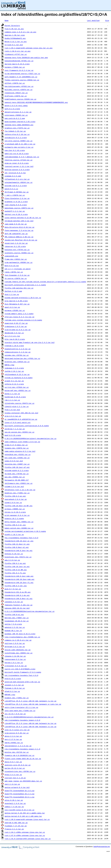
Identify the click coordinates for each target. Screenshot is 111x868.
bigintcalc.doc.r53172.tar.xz (18, 557)
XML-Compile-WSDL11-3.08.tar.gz (19, 237)
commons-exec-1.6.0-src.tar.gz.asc (20, 32)
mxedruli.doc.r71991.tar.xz (17, 493)
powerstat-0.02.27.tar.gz (16, 323)
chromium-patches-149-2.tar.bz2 (19, 221)
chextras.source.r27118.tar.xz (19, 160)
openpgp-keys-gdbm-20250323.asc (19, 125)
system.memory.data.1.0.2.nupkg (19, 314)
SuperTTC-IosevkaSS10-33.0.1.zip (20, 797)
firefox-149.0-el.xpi (14, 614)
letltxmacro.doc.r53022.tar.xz (19, 483)
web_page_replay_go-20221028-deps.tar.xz (23, 781)
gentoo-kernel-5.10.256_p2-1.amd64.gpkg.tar (25, 813)
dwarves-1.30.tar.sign (15, 35)
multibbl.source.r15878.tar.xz (19, 90)
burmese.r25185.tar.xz (15, 310)
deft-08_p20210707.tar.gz (16, 234)
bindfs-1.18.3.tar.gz (14, 534)
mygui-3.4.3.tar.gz (13, 775)
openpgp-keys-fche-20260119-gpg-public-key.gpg (26, 57)
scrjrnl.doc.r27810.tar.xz (17, 387)
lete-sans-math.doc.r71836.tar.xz (20, 711)
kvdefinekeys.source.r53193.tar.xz (20, 99)
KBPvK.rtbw (9, 365)
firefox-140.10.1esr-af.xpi (17, 467)
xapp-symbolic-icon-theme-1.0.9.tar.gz (22, 442)
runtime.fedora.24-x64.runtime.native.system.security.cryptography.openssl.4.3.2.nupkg (45, 282)
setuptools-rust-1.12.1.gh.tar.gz (20, 490)
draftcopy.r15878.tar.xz (16, 96)
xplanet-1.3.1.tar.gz (14, 685)
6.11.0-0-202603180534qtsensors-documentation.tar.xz (29, 717)
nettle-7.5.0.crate (13, 624)
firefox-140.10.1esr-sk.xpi (17, 566)
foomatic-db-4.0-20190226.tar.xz (20, 755)
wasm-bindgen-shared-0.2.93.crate (20, 122)
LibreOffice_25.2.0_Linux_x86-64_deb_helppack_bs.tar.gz (31, 723)
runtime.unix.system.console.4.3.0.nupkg (23, 320)
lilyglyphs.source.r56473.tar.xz (20, 403)
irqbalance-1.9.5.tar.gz (16, 326)
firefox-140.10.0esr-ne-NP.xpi (19, 506)
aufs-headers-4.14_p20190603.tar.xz (21, 77)
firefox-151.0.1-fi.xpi (15, 573)
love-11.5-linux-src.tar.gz (17, 730)
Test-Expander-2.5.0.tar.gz (17, 275)
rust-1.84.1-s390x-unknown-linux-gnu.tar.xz (25, 832)
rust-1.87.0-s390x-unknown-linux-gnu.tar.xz (25, 835)
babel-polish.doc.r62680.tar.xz (19, 528)
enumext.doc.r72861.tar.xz (17, 698)
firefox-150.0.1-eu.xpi (15, 563)
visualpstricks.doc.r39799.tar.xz (20, 771)
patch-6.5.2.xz (11, 189)
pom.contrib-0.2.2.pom (15, 118)
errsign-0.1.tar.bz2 (14, 45)
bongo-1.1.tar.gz (12, 394)
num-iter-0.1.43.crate (15, 150)
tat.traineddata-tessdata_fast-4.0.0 (21, 675)
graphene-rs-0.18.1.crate (16, 202)
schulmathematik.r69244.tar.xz (19, 182)
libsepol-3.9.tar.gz (14, 602)
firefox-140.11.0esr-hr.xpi (17, 544)
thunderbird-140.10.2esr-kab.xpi (20, 579)
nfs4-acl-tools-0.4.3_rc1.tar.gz (20, 317)
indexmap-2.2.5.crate (14, 368)
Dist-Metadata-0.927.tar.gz (17, 304)
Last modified (93, 20)
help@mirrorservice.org (102, 847)
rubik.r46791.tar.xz (14, 272)
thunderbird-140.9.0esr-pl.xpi (19, 598)
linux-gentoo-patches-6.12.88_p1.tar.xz (23, 218)
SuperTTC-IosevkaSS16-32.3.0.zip (20, 791)
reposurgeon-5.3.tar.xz (15, 659)
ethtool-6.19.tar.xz (14, 554)
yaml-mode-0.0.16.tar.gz (16, 224)
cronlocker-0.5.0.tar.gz (16, 666)
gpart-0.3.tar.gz (12, 307)
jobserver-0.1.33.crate (15, 246)
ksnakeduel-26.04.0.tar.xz (17, 621)
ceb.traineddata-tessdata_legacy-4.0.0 (22, 720)
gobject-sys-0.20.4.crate (16, 214)
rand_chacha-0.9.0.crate (16, 205)
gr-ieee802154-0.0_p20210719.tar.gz (21, 419)
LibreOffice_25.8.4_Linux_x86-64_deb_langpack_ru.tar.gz (31, 701)
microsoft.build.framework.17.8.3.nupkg (23, 672)
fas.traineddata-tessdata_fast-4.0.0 (21, 538)
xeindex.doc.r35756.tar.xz (17, 355)
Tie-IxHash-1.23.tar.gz (15, 131)
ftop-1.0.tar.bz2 (12, 410)
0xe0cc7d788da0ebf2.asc (15, 38)
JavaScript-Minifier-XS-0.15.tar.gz (21, 240)
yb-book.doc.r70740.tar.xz (17, 474)
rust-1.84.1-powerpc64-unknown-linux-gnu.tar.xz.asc (29, 48)
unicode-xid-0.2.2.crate (16, 186)
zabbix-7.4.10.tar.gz (14, 807)
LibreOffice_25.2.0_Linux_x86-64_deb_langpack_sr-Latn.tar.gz (33, 704)
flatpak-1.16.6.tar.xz (15, 688)
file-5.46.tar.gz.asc (14, 29)
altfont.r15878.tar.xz (15, 83)
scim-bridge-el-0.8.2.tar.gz (18, 330)
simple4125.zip (11, 256)
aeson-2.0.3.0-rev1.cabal (16, 106)
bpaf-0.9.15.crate (13, 435)
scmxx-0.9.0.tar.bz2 (14, 461)
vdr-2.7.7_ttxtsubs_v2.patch (18, 269)
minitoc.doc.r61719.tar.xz (17, 752)
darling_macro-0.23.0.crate (17, 64)
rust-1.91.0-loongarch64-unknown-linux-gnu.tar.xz (28, 839)
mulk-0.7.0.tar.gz (13, 589)
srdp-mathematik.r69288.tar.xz (19, 262)
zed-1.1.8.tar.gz (12, 784)
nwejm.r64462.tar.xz (14, 743)
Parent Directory (12, 25)
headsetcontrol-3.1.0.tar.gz (18, 349)
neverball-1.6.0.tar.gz (15, 803)
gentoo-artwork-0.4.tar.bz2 (17, 787)
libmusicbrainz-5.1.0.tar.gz (18, 352)
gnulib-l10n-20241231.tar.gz (18, 650)
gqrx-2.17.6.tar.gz (13, 739)
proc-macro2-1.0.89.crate (16, 301)
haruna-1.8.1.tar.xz (14, 663)
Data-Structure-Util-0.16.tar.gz (20, 227)
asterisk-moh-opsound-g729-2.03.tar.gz (22, 682)
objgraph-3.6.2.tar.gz (15, 647)
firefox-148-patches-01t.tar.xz (19, 288)
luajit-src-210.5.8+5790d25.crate (20, 669)
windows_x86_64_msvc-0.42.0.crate (20, 634)
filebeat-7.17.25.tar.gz (16, 826)
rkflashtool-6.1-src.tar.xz (17, 179)
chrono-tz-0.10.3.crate (15, 512)
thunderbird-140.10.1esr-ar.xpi (19, 541)
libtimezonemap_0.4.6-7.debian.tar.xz (22, 157)
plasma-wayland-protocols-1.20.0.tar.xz (23, 298)
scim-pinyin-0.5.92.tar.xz (17, 733)
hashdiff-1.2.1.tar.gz (15, 211)
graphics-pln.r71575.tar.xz (17, 128)
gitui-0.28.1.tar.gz (14, 800)
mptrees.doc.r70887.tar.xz (17, 618)
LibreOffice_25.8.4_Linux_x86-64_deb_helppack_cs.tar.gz (31, 727)
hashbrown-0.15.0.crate (15, 397)
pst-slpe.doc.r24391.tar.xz (17, 458)
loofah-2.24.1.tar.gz (14, 371)
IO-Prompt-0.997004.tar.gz (17, 192)
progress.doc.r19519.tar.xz (17, 362)
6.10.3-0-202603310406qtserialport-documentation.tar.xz (31, 438)
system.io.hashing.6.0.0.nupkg (19, 378)
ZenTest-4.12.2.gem (13, 291)
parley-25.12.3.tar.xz (15, 768)
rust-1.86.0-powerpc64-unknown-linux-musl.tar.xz (27, 819)
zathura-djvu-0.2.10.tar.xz (17, 134)
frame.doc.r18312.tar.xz (16, 259)
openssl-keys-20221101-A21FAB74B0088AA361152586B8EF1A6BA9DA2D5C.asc (36, 102)
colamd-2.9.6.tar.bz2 (14, 486)
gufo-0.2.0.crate (12, 109)
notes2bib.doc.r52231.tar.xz (18, 454)
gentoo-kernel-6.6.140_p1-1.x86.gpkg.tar (23, 816)
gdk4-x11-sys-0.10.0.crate (17, 154)
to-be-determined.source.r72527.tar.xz (22, 74)
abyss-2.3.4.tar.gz (13, 736)
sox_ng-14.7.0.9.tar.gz (15, 714)
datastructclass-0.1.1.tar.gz (18, 112)
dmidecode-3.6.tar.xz (14, 333)
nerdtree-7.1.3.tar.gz (15, 429)
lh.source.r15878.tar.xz (16, 278)
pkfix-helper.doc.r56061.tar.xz (19, 522)
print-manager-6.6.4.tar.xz (17, 515)
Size (107, 20)
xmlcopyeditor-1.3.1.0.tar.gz (18, 746)
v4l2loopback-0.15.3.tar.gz (17, 374)
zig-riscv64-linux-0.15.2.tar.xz (20, 810)
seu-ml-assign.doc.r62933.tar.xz (20, 432)
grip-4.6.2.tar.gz (13, 416)
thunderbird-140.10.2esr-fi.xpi (19, 582)
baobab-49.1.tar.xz (13, 631)
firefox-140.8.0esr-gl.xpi (17, 547)
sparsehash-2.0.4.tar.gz (16, 499)
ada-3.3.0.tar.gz (12, 560)
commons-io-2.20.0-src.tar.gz (18, 640)
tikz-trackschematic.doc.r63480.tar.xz (22, 637)
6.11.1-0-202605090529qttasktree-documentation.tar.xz (30, 611)
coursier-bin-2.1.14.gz (15, 778)
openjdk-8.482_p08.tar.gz (16, 823)
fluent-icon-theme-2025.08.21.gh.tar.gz (23, 759)
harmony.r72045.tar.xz (15, 67)
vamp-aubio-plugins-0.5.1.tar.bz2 (20, 451)
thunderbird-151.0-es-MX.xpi (18, 592)
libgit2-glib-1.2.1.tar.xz (17, 406)
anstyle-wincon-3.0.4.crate (17, 170)
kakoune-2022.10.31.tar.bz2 (17, 608)
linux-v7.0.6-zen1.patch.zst (18, 422)
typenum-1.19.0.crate (14, 346)
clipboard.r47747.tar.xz (16, 54)
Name (7, 20)
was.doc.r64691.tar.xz (15, 477)
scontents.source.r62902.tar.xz (19, 253)
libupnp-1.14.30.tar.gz (15, 656)
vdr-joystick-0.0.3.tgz (15, 173)
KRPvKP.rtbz (10, 695)
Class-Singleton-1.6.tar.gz (17, 198)
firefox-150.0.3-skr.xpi (16, 586)
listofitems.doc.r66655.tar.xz (19, 653)
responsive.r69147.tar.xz (16, 93)
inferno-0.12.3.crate (14, 384)
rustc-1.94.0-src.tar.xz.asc (18, 51)
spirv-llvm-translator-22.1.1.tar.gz (21, 707)
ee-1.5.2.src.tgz (12, 336)
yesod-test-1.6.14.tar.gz (16, 243)
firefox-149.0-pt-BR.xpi (16, 570)
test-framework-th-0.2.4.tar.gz (19, 70)
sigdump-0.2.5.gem (13, 176)
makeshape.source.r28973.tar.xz (19, 208)
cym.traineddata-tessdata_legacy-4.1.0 (22, 749)
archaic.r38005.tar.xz (15, 509)
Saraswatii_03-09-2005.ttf (17, 480)
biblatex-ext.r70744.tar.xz (17, 250)
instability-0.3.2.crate (16, 138)
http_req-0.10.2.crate (15, 339)
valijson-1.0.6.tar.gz (15, 643)
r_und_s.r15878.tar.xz (15, 195)
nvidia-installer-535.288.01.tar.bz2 (21, 413)
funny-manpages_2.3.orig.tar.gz (19, 230)
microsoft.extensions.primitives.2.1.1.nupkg (25, 285)
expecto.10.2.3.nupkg (14, 518)
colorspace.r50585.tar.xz (16, 115)
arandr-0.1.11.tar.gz (14, 381)
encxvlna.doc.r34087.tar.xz (17, 464)
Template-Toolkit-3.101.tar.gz (19, 605)
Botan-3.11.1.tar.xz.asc (16, 41)
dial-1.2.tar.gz (12, 294)
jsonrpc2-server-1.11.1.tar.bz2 (19, 166)
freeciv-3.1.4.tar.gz (14, 829)
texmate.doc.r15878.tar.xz (17, 448)
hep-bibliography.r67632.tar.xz (19, 86)
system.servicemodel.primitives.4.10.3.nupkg (25, 531)
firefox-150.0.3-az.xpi (15, 496)
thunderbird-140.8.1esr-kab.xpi (19, 576)
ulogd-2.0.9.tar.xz (13, 502)
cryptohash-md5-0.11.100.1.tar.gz (20, 144)
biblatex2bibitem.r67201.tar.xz (19, 61)
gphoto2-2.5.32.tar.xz (15, 627)
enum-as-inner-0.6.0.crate (17, 163)
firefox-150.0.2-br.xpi (15, 525)
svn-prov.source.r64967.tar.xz (19, 141)
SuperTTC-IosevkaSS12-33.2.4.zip (20, 794)
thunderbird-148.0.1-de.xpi (17, 595)
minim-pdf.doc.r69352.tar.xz (18, 390)
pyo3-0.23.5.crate (13, 679)
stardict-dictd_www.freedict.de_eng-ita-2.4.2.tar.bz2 (30, 342)
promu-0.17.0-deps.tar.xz (16, 445)
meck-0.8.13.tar (12, 266)
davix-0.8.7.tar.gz (13, 762)
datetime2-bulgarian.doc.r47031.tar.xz (22, 358)
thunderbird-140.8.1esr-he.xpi (19, 550)
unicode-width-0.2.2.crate (17, 470)
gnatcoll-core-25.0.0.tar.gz (18, 765)
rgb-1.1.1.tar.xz (12, 400)
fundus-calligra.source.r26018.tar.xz (22, 80)
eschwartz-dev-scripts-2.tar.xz (19, 147)
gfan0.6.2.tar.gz (12, 691)
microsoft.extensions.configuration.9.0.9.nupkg (27, 426)
